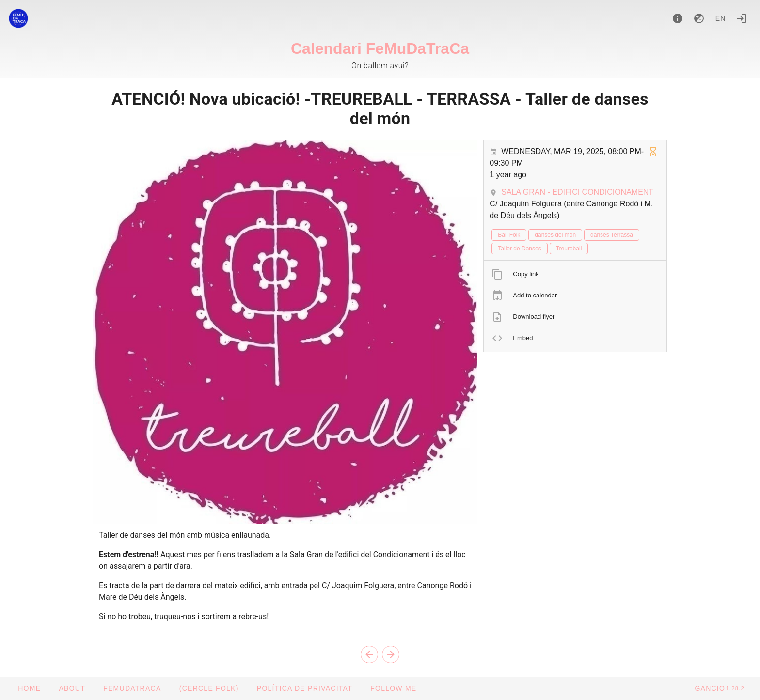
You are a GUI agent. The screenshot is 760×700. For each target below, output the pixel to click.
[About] (678, 18)
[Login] (742, 18)
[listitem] (575, 274)
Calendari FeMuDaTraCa (380, 48)
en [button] (721, 18)
